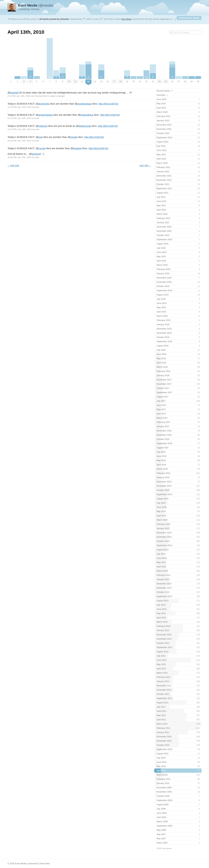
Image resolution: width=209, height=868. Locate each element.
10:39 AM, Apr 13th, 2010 (19, 141)
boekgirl (14, 93)
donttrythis (44, 104)
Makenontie (85, 126)
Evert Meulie (21, 864)
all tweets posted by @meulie (54, 19)
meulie (74, 137)
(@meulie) (36, 5)
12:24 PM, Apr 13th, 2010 (19, 107)
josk (40, 137)
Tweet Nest (44, 864)
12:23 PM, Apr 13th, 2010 (19, 129)
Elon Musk (126, 19)
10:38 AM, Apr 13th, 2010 (19, 157)
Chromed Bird (41, 96)
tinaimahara (87, 115)
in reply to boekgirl (56, 96)
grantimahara (85, 104)
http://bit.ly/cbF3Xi (109, 104)
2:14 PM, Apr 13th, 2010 (19, 96)
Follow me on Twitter (189, 18)
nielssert (43, 126)
